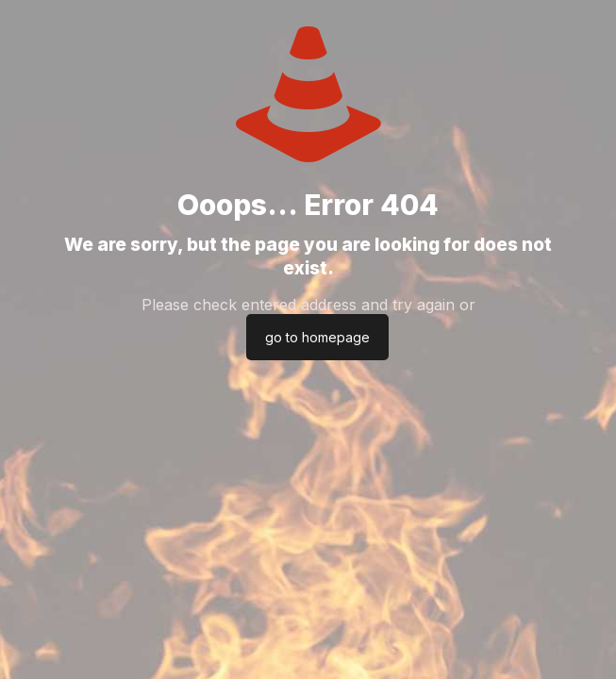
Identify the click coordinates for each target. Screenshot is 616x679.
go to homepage (317, 337)
